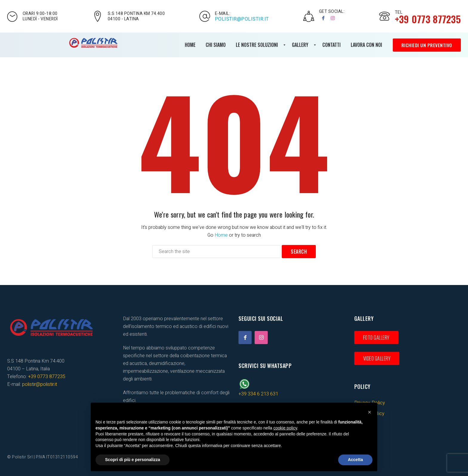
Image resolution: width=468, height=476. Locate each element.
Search (299, 252)
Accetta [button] (355, 460)
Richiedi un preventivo (427, 45)
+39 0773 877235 (47, 377)
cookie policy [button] (285, 428)
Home (221, 235)
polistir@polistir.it (242, 19)
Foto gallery (376, 338)
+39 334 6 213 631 (258, 394)
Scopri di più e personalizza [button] (133, 460)
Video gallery (377, 358)
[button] (370, 412)
